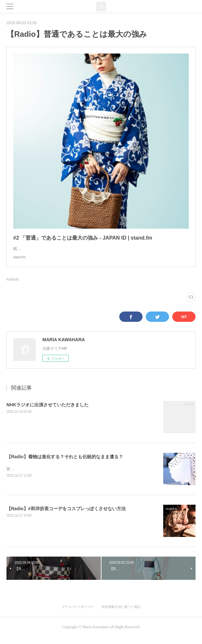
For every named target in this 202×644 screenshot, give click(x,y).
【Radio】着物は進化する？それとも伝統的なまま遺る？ (65, 463)
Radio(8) (13, 286)
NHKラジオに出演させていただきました (48, 411)
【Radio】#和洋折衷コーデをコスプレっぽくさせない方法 (66, 515)
